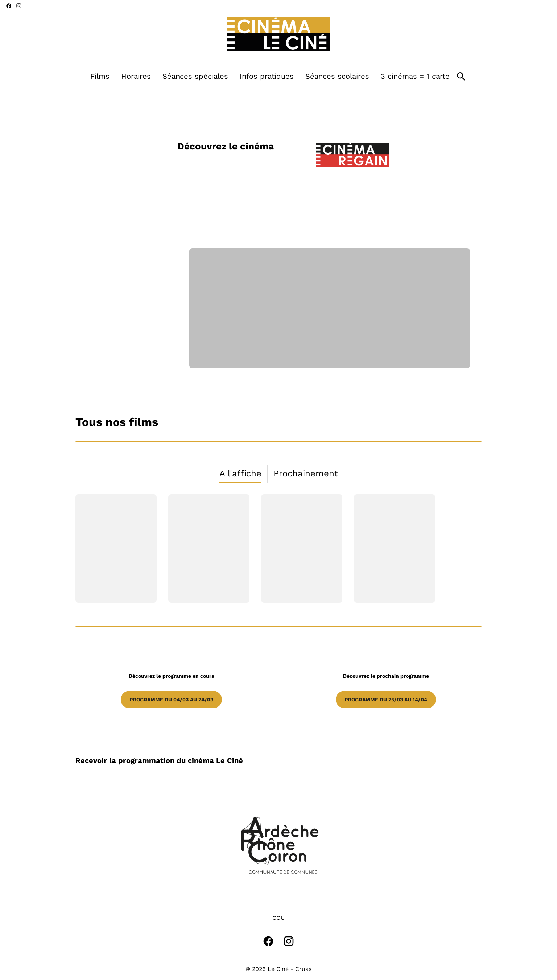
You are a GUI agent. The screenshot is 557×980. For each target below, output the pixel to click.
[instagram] (19, 6)
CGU (278, 918)
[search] (461, 77)
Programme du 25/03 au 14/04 (386, 700)
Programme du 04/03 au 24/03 (171, 700)
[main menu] (270, 76)
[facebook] (9, 6)
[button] (278, 845)
